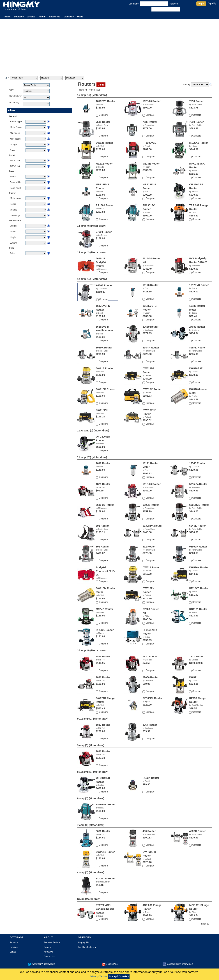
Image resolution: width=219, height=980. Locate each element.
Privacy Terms (98, 976)
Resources (55, 17)
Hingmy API (84, 942)
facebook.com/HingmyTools (178, 964)
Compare (103, 115)
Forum (42, 17)
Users (80, 17)
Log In (201, 4)
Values (13, 952)
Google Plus (110, 964)
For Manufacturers (87, 947)
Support (48, 947)
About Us (48, 952)
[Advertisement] (110, 46)
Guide (101, 85)
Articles (31, 17)
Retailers (14, 947)
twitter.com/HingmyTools (41, 964)
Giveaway (69, 17)
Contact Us (49, 956)
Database (19, 17)
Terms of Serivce (52, 942)
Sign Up (212, 3)
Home (7, 17)
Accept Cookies (119, 976)
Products (14, 942)
